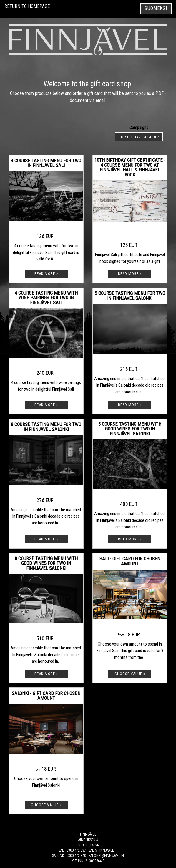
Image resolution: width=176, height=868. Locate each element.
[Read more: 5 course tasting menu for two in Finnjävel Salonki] (130, 405)
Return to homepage (27, 6)
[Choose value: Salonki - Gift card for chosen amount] (46, 805)
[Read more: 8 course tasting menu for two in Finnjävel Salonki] (46, 539)
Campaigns (139, 128)
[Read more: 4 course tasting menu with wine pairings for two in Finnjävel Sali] (46, 405)
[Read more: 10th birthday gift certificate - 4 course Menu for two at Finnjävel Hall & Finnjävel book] (130, 274)
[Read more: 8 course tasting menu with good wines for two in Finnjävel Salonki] (46, 674)
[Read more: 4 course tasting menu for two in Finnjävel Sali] (46, 274)
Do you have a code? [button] (139, 137)
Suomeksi (156, 8)
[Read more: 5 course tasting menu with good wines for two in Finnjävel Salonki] (130, 539)
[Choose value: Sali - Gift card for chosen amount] (130, 674)
